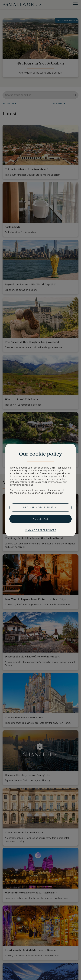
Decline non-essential (40, 507)
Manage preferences (41, 530)
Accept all (41, 519)
